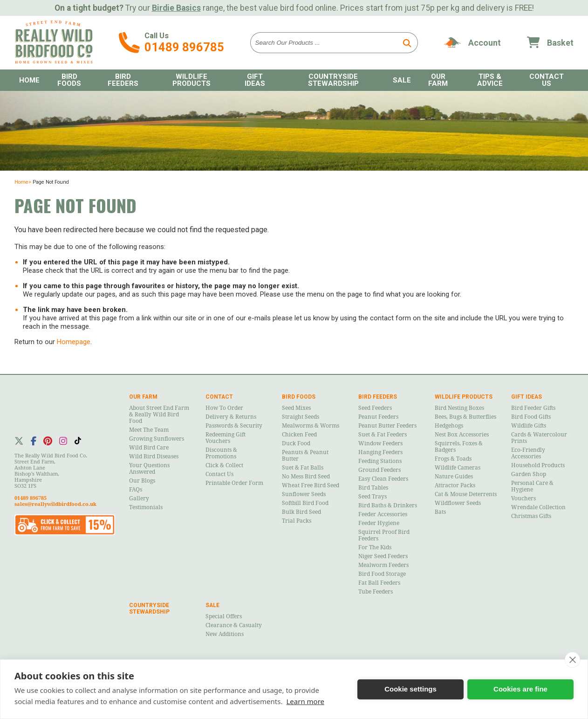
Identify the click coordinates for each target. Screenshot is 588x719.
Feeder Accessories (383, 514)
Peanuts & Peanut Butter (305, 456)
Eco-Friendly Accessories (528, 453)
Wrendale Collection (538, 507)
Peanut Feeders (378, 417)
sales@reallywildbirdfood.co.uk (55, 504)
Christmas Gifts (531, 516)
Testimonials (146, 507)
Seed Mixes (296, 408)
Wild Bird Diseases (154, 456)
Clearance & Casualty (234, 625)
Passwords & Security (234, 426)
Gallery (139, 498)
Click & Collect (224, 465)
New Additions (225, 634)
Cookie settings (410, 689)
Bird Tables (373, 488)
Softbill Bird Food (305, 503)
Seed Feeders (375, 408)
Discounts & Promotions (221, 453)
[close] (572, 660)
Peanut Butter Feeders (387, 426)
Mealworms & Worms (311, 426)
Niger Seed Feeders (383, 556)
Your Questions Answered (149, 469)
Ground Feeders (379, 470)
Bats (440, 512)
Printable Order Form (234, 483)
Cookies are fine (520, 689)
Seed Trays (373, 497)
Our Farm (438, 80)
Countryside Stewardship (333, 80)
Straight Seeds (301, 417)
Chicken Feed (299, 435)
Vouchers (523, 498)
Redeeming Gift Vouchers (226, 438)
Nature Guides (454, 477)
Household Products (538, 465)
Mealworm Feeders (383, 565)
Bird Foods (69, 80)
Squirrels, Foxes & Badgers (459, 447)
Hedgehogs (449, 426)
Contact (219, 397)
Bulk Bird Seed (301, 512)
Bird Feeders (123, 80)
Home (29, 80)
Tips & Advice (490, 80)
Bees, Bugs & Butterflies (465, 417)
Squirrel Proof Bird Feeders (384, 535)
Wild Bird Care (149, 448)
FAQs (136, 490)
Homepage (74, 342)
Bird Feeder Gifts (533, 408)
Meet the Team (149, 430)
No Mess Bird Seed (306, 477)
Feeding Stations (380, 461)
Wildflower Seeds (458, 503)
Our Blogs (142, 481)
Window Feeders (380, 443)
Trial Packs (297, 521)
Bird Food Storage (382, 574)
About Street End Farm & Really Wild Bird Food (159, 415)
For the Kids (375, 547)
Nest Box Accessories (462, 435)
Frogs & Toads (453, 459)
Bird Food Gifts (531, 417)
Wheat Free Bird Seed (311, 485)
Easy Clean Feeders (383, 479)
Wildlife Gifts (529, 426)
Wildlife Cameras (458, 468)
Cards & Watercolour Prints (539, 438)
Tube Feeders (376, 592)
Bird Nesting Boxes (459, 408)
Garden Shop (529, 474)
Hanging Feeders (380, 452)
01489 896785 (184, 47)
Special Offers (224, 616)
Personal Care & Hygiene (532, 486)
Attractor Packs (455, 485)
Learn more (305, 701)
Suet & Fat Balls (303, 468)
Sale (402, 80)
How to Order (224, 408)
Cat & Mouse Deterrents (466, 494)
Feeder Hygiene (379, 523)
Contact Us (547, 80)
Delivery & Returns (231, 417)
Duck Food (296, 443)
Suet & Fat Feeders (383, 435)
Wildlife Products (191, 80)
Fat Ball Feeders (379, 583)
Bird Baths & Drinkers (388, 505)
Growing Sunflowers (157, 439)
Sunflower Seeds (304, 494)
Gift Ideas (255, 80)
